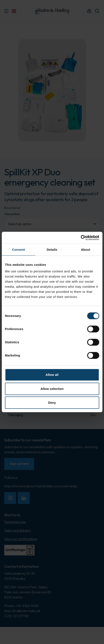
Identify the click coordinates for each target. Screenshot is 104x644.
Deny (52, 403)
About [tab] (86, 250)
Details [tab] (52, 250)
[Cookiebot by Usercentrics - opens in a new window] (81, 238)
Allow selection (52, 389)
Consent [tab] (19, 250)
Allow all (52, 375)
